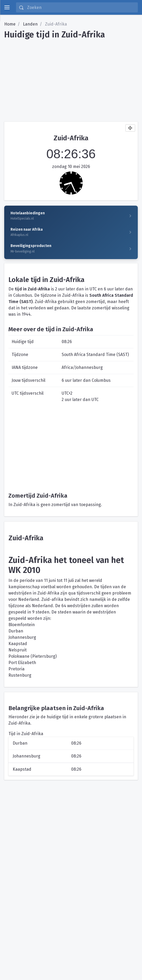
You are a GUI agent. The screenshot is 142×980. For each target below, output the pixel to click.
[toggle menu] (7, 7)
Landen (30, 24)
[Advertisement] (71, 78)
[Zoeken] (81, 7)
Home (10, 24)
